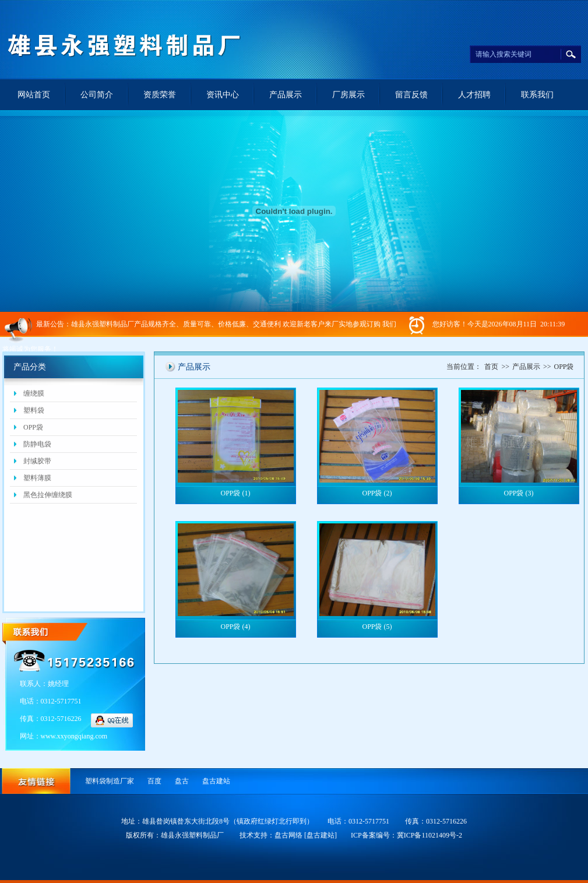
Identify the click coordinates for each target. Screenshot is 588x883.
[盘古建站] (321, 835)
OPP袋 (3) (518, 493)
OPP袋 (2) (377, 493)
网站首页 (34, 95)
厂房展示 (348, 95)
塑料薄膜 (37, 478)
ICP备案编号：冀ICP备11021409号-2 (406, 835)
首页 (491, 367)
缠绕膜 (34, 393)
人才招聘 (474, 95)
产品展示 (286, 95)
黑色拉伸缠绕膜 (48, 495)
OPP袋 (33, 427)
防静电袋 (37, 444)
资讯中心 (223, 95)
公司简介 (97, 95)
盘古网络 (288, 835)
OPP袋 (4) (235, 627)
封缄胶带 (37, 461)
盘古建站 (216, 781)
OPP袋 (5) (377, 627)
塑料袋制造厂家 (110, 781)
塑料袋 (34, 410)
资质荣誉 (160, 95)
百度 (154, 781)
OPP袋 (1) (235, 493)
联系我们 (537, 95)
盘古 (182, 781)
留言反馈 (411, 95)
